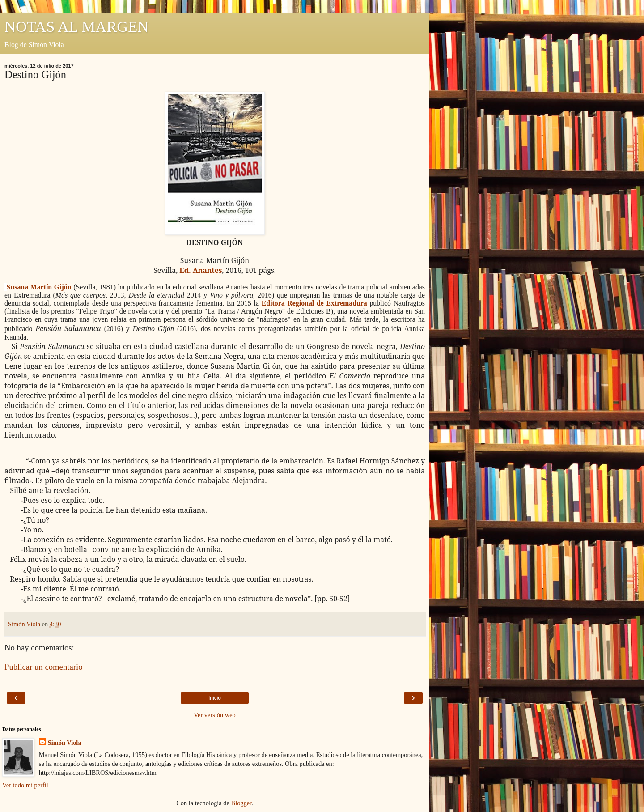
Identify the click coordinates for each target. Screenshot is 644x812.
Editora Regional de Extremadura (314, 303)
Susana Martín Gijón (39, 287)
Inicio (215, 698)
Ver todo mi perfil (25, 785)
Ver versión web (215, 715)
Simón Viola (65, 743)
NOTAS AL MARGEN (76, 26)
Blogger (241, 803)
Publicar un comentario (44, 667)
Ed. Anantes (201, 270)
